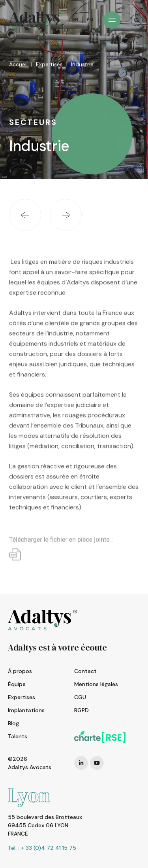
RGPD (81, 710)
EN (90, 20)
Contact (85, 671)
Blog (13, 723)
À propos (20, 671)
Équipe (17, 684)
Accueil (18, 66)
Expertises (49, 66)
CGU (80, 697)
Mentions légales (96, 684)
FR (75, 20)
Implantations (26, 710)
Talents (18, 736)
